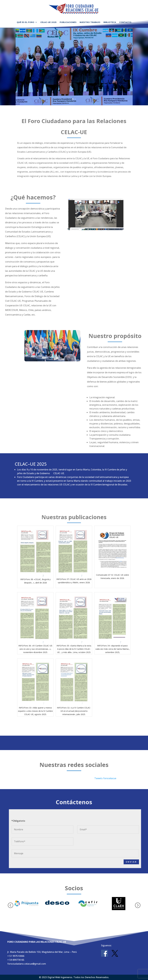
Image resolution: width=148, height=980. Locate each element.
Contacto (125, 22)
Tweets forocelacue (105, 778)
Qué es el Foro (26, 22)
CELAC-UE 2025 (48, 22)
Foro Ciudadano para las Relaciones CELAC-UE (74, 64)
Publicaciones (68, 22)
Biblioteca (110, 22)
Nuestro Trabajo (90, 22)
